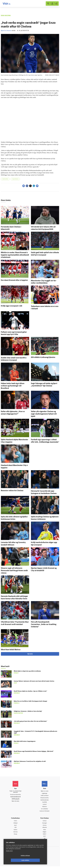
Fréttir (15, 822)
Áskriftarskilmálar (45, 800)
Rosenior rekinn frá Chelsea (12, 491)
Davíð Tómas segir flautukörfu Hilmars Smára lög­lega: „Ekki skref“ (34, 751)
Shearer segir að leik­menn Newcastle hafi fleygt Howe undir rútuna (14, 571)
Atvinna (45, 826)
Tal (45, 840)
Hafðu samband (45, 796)
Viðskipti (15, 824)
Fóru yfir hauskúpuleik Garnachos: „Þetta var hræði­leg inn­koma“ (44, 624)
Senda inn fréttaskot (45, 812)
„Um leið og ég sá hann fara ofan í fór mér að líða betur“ (30, 721)
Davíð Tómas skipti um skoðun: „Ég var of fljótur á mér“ (30, 691)
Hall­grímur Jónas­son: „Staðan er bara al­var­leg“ (28, 711)
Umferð (45, 805)
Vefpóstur (45, 807)
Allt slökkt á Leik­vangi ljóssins (43, 357)
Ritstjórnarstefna (45, 798)
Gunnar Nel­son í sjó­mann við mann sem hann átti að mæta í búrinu (34, 681)
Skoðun (15, 831)
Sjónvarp (15, 833)
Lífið (15, 829)
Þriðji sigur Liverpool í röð (12, 306)
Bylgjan (45, 833)
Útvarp (15, 836)
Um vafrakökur (45, 810)
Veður (45, 831)
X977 (45, 838)
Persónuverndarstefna (15, 795)
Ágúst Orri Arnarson (6, 31)
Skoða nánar (9, 856)
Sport (15, 826)
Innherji (45, 822)
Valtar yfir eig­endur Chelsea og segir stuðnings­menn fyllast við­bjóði (44, 414)
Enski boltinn (5, 179)
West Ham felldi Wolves (11, 650)
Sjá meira (30, 654)
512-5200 (46, 791)
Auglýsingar (45, 794)
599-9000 (17, 802)
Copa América (15, 179)
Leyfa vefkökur (36, 860)
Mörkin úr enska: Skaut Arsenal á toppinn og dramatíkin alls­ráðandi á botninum (15, 255)
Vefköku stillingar (15, 860)
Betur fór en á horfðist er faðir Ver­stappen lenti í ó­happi (30, 701)
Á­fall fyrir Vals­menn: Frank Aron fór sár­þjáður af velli (30, 761)
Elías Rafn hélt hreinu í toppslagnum (25, 741)
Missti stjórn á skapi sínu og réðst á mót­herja (27, 671)
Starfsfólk (45, 803)
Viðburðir (45, 829)
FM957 (45, 836)
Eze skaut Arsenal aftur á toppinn (14, 280)
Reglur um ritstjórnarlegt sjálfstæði (15, 792)
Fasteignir (45, 824)
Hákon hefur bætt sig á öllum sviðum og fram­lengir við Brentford (13, 386)
